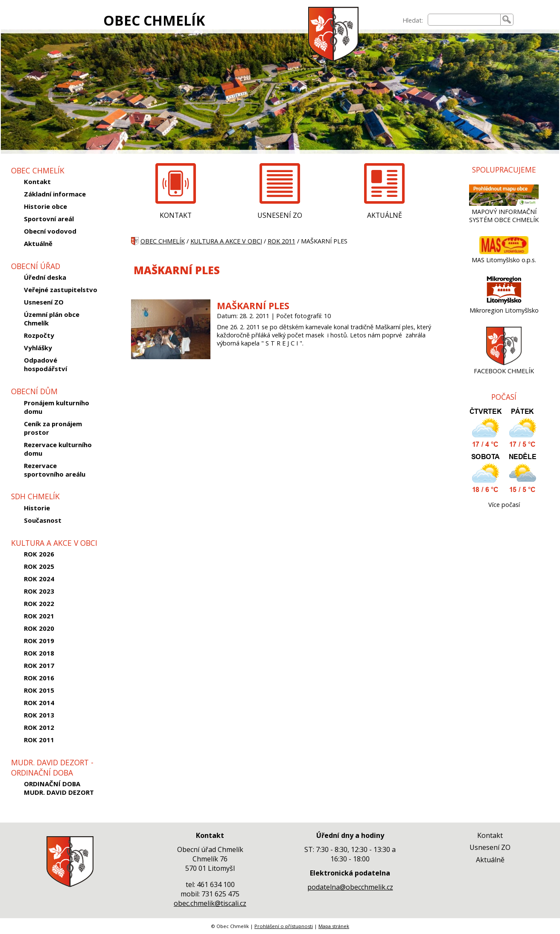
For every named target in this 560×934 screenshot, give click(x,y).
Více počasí (504, 505)
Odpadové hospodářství (45, 364)
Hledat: (413, 20)
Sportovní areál (49, 219)
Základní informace (55, 194)
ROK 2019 (39, 641)
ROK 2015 (39, 690)
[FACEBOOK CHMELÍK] (504, 363)
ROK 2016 (39, 678)
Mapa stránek (334, 926)
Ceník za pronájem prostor (53, 428)
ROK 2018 (39, 653)
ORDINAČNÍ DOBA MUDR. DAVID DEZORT (59, 788)
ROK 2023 (39, 591)
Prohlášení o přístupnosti (284, 926)
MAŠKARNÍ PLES (253, 306)
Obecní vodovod (50, 231)
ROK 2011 (39, 740)
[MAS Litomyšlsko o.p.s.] (504, 252)
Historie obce (45, 206)
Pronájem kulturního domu (57, 407)
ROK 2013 (39, 715)
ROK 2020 (39, 628)
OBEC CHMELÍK (154, 20)
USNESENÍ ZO (280, 215)
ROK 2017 (39, 665)
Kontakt (37, 182)
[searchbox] (464, 20)
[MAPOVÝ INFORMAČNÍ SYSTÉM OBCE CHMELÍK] (504, 203)
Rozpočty (39, 335)
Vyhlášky (38, 348)
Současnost (43, 520)
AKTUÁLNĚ (385, 215)
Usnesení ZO (44, 302)
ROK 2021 (39, 616)
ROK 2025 (39, 566)
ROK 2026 (39, 554)
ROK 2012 (39, 727)
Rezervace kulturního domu (58, 449)
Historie (37, 508)
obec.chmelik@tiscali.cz (210, 903)
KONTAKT (176, 215)
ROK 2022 (39, 603)
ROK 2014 (39, 703)
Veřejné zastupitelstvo (61, 290)
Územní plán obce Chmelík (52, 319)
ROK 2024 (39, 579)
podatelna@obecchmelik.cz (350, 887)
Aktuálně (38, 243)
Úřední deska (45, 277)
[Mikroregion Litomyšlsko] (504, 302)
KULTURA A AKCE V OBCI (226, 241)
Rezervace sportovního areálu (55, 470)
